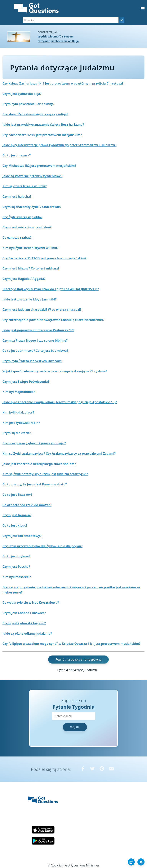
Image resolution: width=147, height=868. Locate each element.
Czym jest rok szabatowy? (22, 536)
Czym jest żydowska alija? (22, 94)
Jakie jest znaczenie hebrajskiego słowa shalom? (39, 464)
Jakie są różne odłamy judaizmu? (27, 633)
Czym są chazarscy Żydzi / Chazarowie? (32, 207)
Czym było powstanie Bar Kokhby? (28, 104)
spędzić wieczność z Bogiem (56, 36)
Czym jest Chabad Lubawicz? (24, 613)
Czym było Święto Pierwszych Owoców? (32, 361)
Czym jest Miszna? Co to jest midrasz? (31, 268)
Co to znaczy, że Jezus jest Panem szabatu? (35, 484)
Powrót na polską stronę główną (78, 660)
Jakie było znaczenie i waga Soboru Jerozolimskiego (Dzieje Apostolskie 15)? (60, 402)
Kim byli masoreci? (17, 577)
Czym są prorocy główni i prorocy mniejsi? (34, 443)
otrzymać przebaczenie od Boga (58, 41)
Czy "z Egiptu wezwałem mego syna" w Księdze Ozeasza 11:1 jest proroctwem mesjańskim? (71, 644)
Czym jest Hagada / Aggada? (24, 279)
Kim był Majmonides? (19, 392)
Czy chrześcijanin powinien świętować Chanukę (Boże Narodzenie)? (53, 320)
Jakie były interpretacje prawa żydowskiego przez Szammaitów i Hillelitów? (60, 145)
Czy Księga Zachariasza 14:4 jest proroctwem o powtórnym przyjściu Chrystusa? (63, 83)
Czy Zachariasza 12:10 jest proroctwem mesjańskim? (42, 135)
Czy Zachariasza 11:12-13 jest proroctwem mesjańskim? (44, 258)
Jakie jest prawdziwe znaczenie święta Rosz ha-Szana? (43, 125)
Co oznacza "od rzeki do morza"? (27, 505)
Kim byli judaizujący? (18, 412)
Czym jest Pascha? (16, 567)
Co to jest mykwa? (16, 556)
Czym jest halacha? (17, 196)
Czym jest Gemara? (17, 515)
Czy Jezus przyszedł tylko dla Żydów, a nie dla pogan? (42, 546)
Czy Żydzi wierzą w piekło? (22, 217)
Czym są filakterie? (17, 433)
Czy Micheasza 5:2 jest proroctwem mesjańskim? (39, 166)
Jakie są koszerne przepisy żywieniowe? (32, 176)
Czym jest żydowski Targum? (24, 623)
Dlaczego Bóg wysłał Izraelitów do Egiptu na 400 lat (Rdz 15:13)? (51, 289)
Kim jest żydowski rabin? (21, 423)
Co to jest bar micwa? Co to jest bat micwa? (35, 351)
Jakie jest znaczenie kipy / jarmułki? (30, 299)
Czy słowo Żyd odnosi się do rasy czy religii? (35, 114)
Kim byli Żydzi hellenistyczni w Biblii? (30, 248)
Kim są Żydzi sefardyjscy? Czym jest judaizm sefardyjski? (45, 474)
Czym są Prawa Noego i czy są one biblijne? (35, 340)
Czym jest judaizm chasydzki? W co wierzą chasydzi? (42, 309)
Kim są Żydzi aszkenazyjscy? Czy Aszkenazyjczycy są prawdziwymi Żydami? (59, 454)
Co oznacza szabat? (17, 238)
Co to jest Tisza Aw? (17, 495)
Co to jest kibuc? (15, 525)
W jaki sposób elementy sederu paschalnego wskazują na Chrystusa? (55, 371)
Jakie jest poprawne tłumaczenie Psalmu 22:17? (38, 330)
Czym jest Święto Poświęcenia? (26, 382)
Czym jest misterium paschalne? (27, 227)
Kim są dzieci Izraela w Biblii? (24, 186)
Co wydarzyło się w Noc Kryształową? (31, 603)
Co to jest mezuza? (17, 155)
